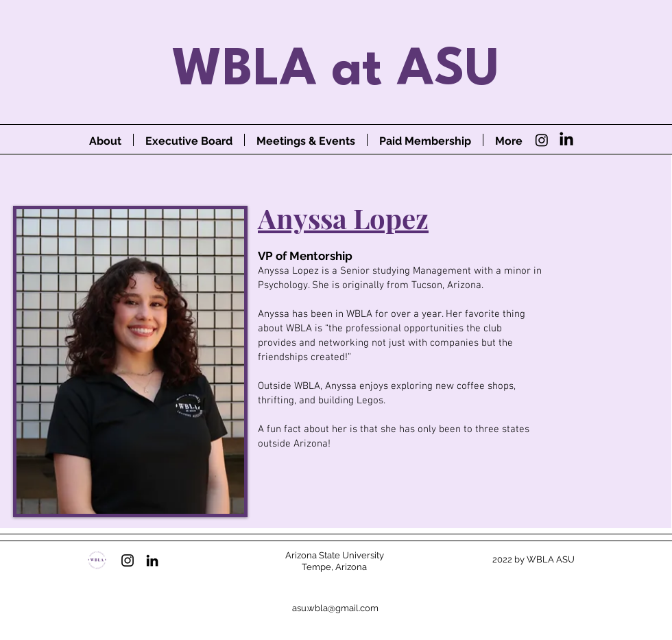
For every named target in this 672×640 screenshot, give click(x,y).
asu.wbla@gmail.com (335, 608)
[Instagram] (542, 140)
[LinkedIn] (566, 140)
